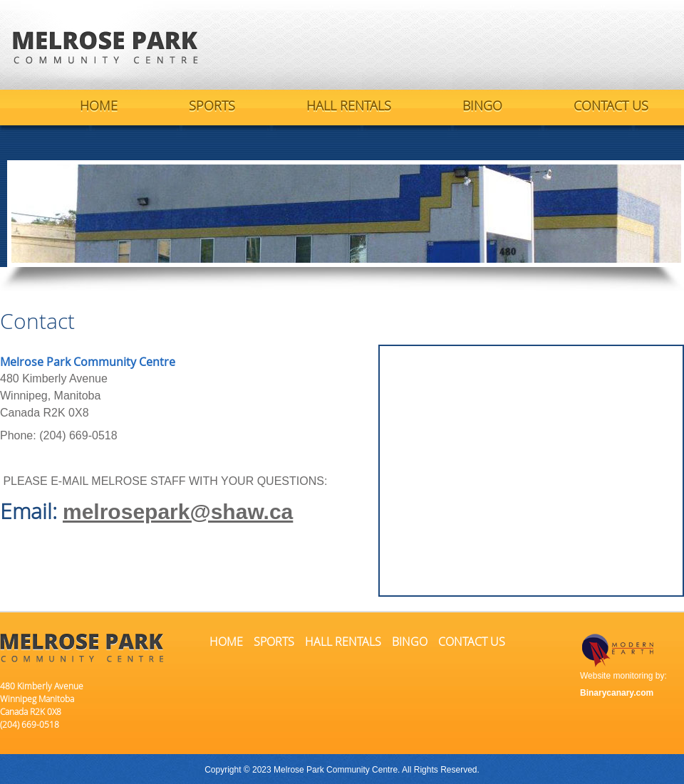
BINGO (482, 105)
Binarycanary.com (617, 693)
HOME (99, 105)
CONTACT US (611, 105)
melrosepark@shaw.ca (178, 512)
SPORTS (212, 105)
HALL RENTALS (349, 105)
